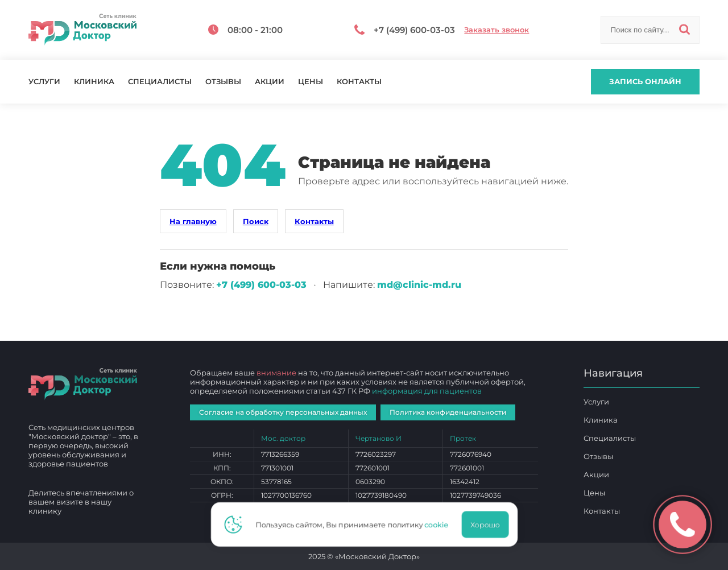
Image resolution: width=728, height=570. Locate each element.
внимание (276, 373)
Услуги (44, 82)
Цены (311, 82)
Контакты (359, 82)
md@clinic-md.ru (419, 285)
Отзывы (223, 82)
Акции (270, 82)
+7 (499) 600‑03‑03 (261, 285)
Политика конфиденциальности (448, 412)
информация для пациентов (427, 391)
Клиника (94, 82)
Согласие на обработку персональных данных (283, 412)
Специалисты (160, 82)
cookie (440, 524)
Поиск (256, 221)
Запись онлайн (645, 81)
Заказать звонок (497, 30)
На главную (193, 221)
